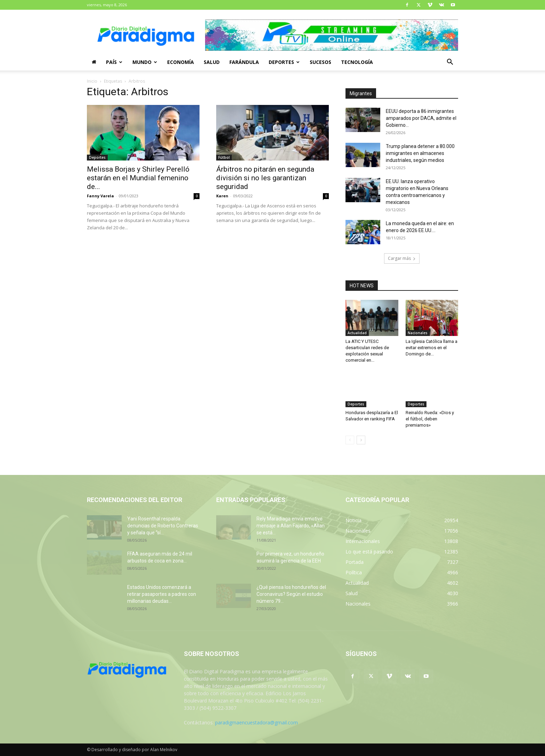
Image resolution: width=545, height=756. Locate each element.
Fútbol (224, 157)
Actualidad (357, 333)
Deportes (284, 62)
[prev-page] (350, 440)
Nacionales (418, 333)
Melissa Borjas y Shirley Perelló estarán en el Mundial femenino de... (138, 178)
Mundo (145, 62)
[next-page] (361, 440)
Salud (212, 62)
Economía (181, 62)
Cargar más (402, 258)
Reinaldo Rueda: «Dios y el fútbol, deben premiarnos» (430, 419)
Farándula (244, 62)
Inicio (92, 81)
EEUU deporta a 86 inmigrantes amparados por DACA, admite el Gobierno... (421, 118)
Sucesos (320, 62)
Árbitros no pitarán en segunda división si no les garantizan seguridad (265, 178)
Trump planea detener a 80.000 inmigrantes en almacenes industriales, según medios (420, 153)
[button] (450, 63)
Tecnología (357, 62)
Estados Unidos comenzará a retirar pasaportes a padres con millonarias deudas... (162, 594)
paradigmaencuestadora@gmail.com (257, 722)
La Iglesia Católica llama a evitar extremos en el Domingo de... (432, 348)
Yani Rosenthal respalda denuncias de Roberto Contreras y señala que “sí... (163, 526)
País (114, 62)
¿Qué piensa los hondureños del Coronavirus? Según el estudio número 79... (291, 594)
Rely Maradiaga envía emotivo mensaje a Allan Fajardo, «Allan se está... (291, 526)
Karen (222, 196)
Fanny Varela (100, 196)
